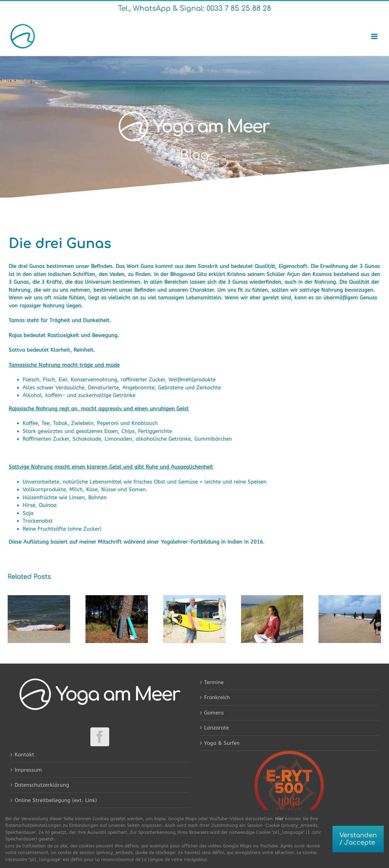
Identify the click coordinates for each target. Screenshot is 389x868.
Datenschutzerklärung (42, 785)
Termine (214, 682)
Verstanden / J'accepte (358, 839)
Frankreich (217, 697)
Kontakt (24, 755)
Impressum (28, 770)
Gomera (214, 713)
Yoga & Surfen (222, 743)
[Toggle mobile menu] (375, 36)
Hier (279, 819)
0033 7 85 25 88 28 (238, 9)
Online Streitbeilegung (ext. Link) (56, 800)
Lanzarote (216, 728)
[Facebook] (100, 737)
